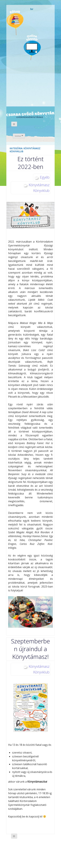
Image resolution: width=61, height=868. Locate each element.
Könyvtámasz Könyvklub (39, 188)
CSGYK (35, 97)
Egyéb (45, 177)
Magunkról (15, 23)
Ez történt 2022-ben (30, 163)
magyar (46, 9)
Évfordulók (32, 22)
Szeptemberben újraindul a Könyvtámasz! (30, 649)
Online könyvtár (32, 47)
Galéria (16, 74)
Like (35, 76)
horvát (32, 9)
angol (41, 10)
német (37, 9)
